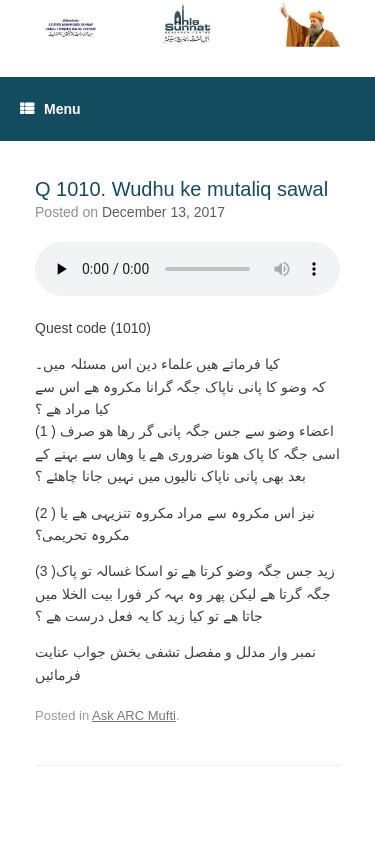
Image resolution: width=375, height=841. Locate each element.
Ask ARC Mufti (134, 715)
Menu (50, 109)
